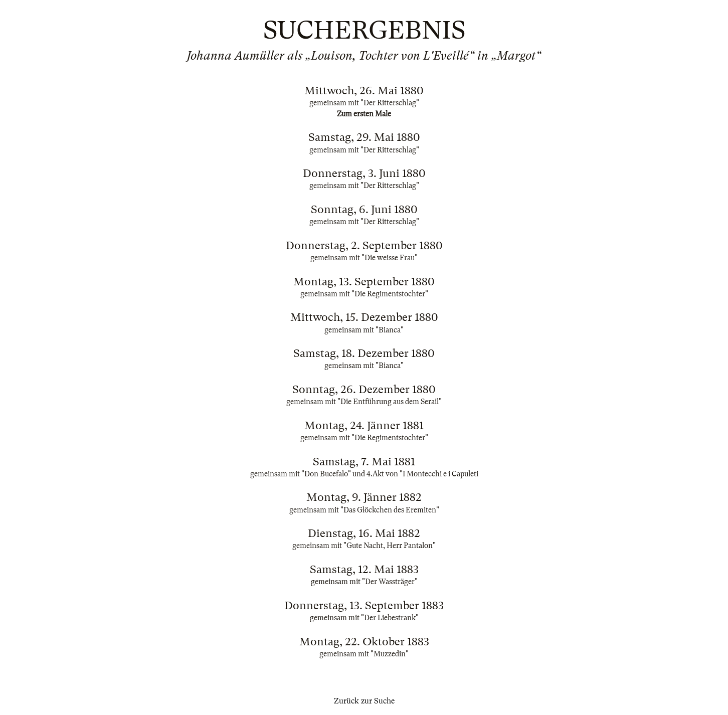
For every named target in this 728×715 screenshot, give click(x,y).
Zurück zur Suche (364, 701)
